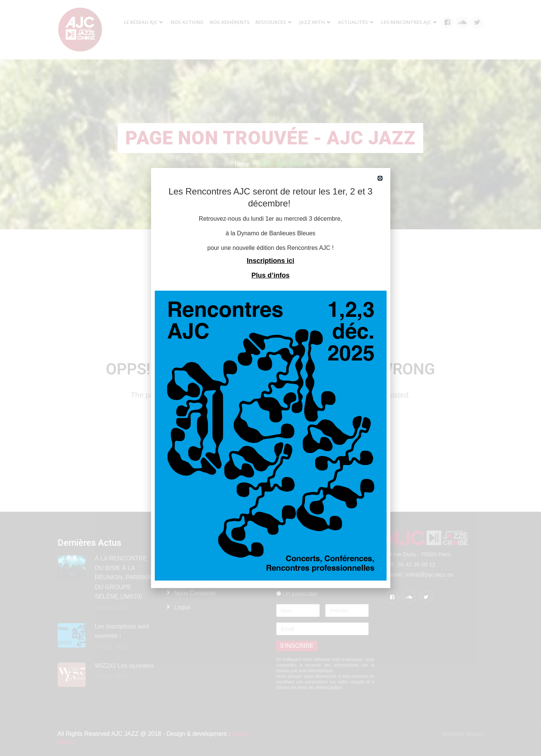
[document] (270, 378)
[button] (380, 178)
